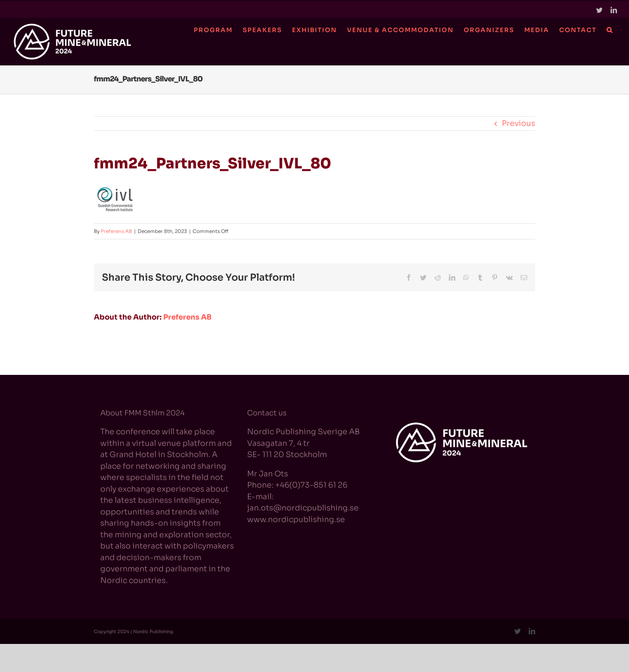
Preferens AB (116, 231)
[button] (609, 30)
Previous (518, 123)
